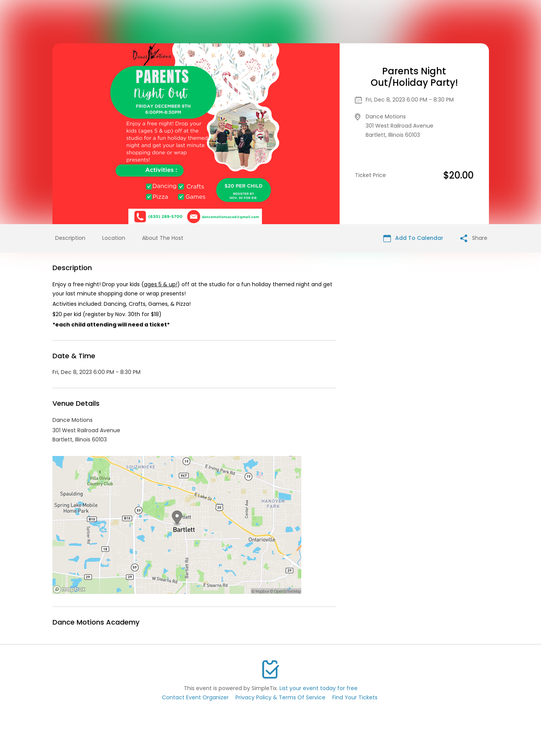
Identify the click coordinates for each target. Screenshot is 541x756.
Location (114, 238)
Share (474, 238)
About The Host (163, 238)
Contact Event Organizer (195, 697)
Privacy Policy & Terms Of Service (280, 697)
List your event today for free (319, 688)
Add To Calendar (413, 238)
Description (70, 238)
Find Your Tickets (355, 697)
